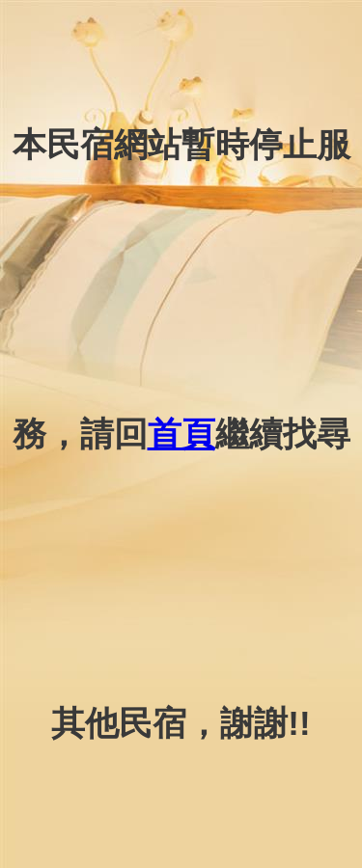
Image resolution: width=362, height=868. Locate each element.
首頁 (181, 434)
